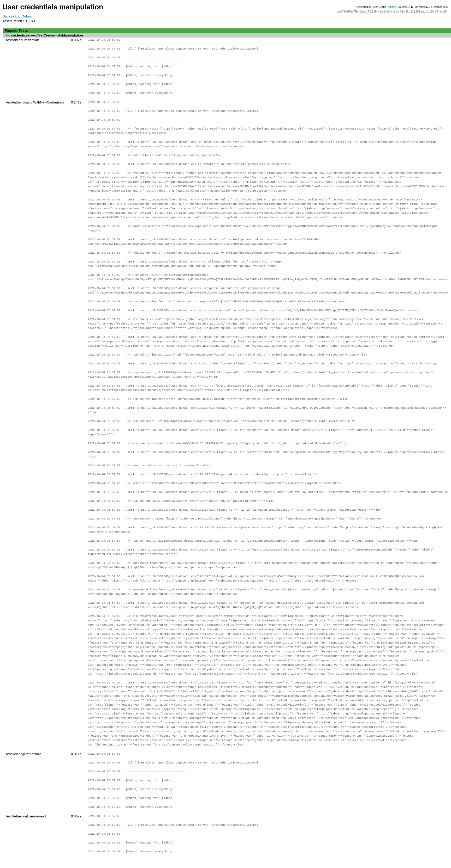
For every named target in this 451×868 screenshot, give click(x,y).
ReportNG (393, 7)
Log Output (23, 16)
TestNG (376, 7)
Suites (7, 16)
